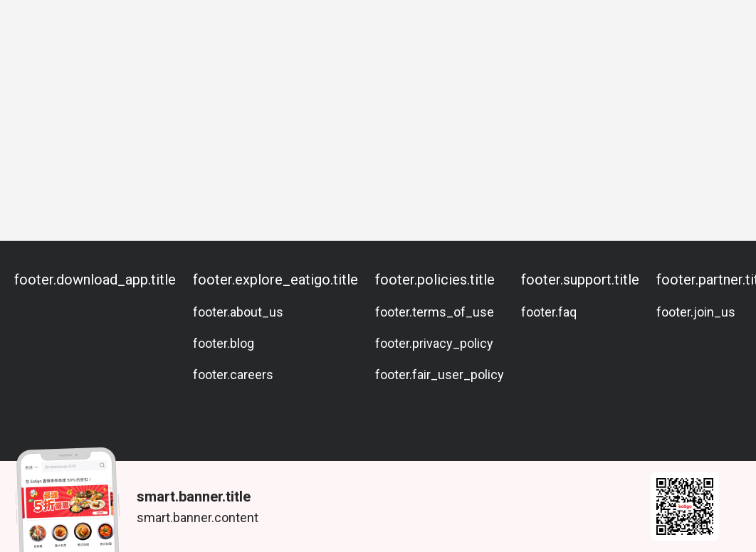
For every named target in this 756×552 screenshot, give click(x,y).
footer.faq (549, 312)
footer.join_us (696, 312)
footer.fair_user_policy (440, 375)
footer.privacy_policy (434, 343)
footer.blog (224, 343)
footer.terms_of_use (435, 312)
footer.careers (233, 375)
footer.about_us (238, 312)
